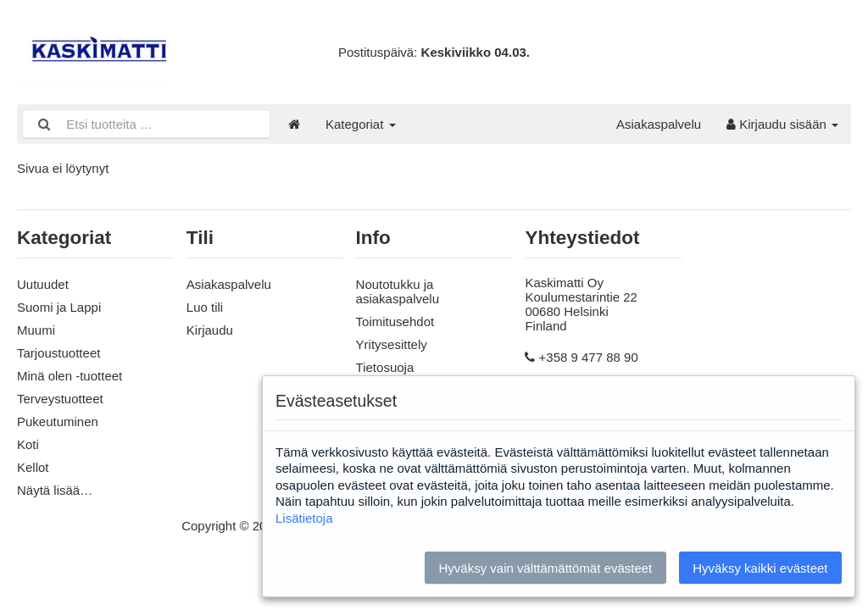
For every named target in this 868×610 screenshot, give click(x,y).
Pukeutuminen (58, 421)
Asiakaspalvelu (659, 124)
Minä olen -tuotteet (70, 376)
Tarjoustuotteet (58, 353)
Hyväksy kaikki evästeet (760, 568)
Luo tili (205, 307)
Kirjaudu (210, 330)
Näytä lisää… (55, 490)
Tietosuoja (385, 367)
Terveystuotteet (60, 399)
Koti (28, 444)
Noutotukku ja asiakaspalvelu (398, 291)
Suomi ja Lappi (59, 307)
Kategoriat (361, 124)
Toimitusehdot (395, 322)
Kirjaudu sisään (782, 124)
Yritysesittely (392, 344)
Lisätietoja (304, 518)
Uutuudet (43, 284)
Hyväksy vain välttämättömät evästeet (545, 568)
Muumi (36, 330)
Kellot (33, 467)
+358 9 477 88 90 (589, 357)
